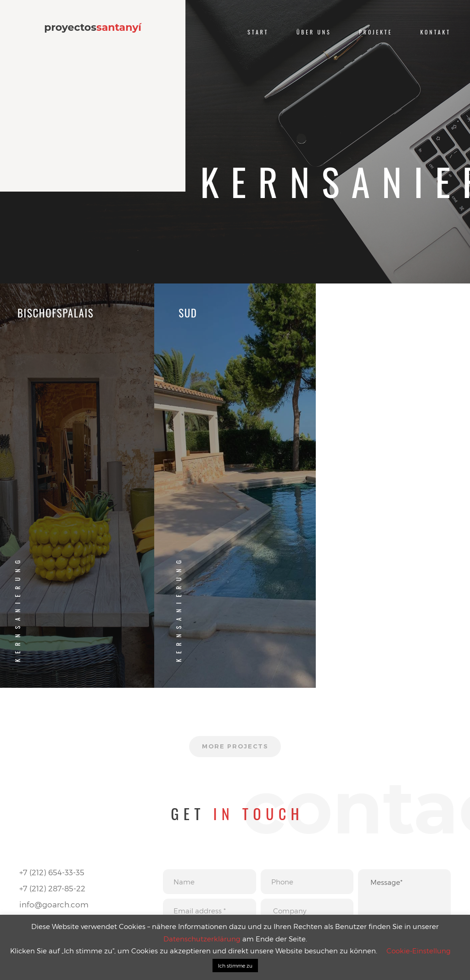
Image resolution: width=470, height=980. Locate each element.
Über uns (314, 32)
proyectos (93, 28)
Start (258, 32)
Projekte (376, 32)
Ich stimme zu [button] (235, 966)
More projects (235, 746)
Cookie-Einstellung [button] (419, 951)
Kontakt (436, 32)
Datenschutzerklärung (202, 939)
